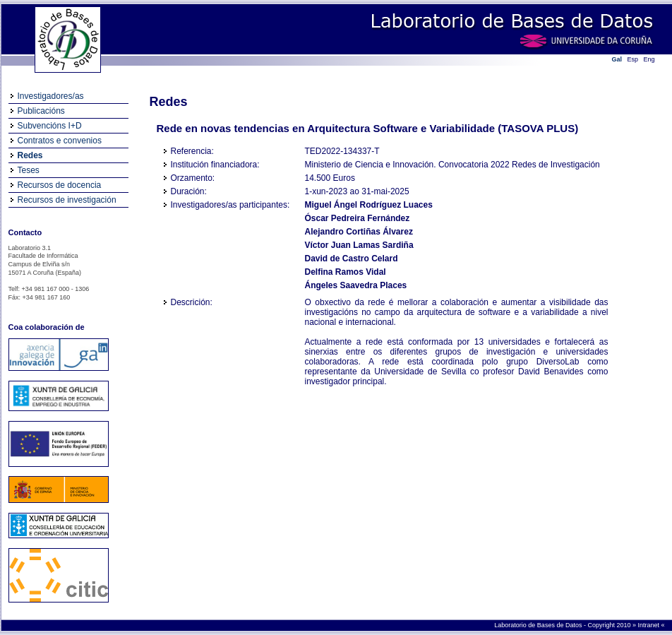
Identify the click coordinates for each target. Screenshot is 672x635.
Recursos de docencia (60, 185)
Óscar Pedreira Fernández (358, 218)
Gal (617, 59)
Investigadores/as (51, 96)
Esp (633, 59)
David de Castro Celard (352, 259)
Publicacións (41, 111)
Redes (30, 155)
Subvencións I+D (50, 126)
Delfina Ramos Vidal (346, 272)
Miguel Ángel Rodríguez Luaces (369, 205)
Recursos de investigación (67, 200)
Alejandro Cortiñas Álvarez (359, 232)
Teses (29, 170)
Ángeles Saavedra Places (356, 285)
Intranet (649, 625)
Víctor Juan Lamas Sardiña (359, 245)
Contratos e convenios (60, 141)
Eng (649, 59)
